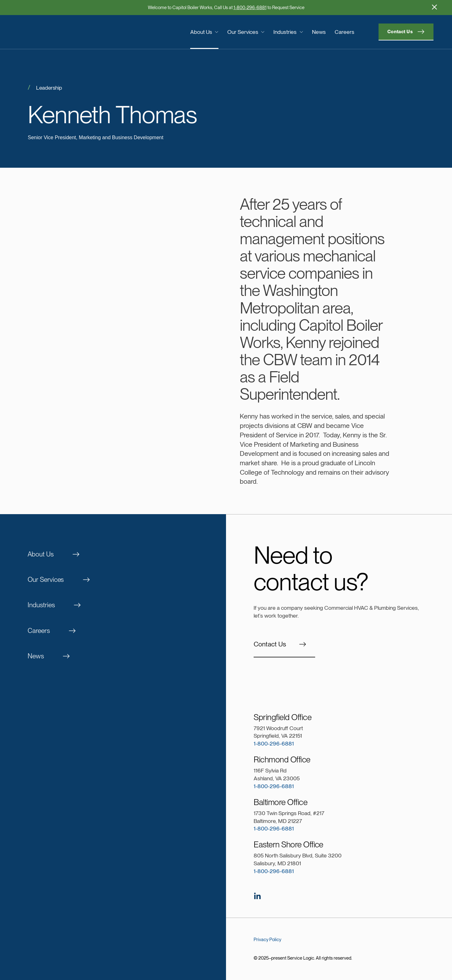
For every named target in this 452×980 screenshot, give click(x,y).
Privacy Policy (267, 940)
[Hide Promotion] (434, 7)
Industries (288, 32)
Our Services (246, 32)
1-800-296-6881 (250, 8)
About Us (204, 32)
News (319, 32)
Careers (344, 32)
